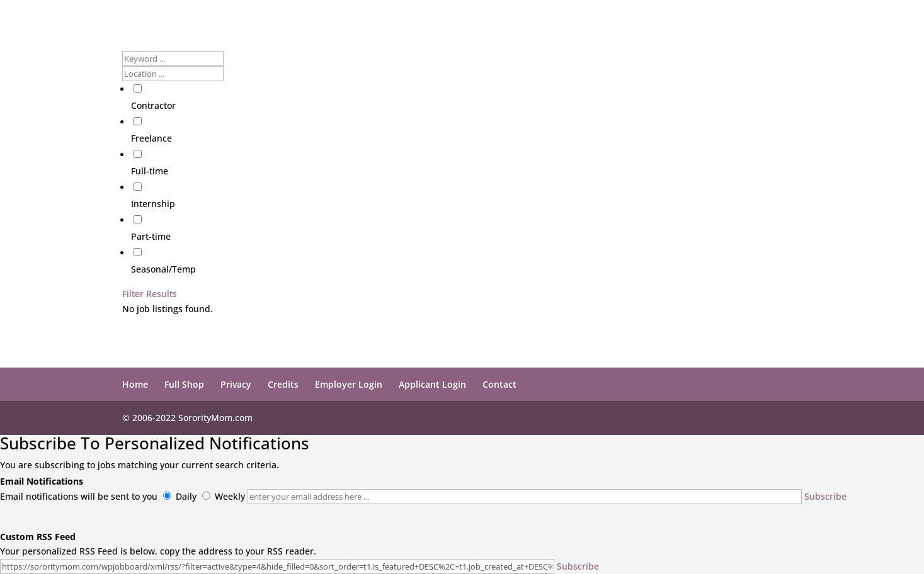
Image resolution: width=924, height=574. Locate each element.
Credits (283, 384)
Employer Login (349, 384)
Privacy (236, 384)
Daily (186, 496)
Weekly (230, 496)
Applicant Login (432, 384)
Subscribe (825, 496)
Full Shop (184, 384)
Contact (499, 384)
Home (135, 384)
